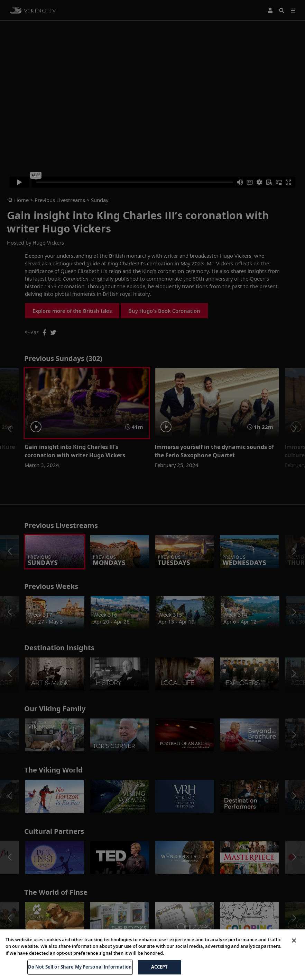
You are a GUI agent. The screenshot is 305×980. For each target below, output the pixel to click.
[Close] (294, 958)
